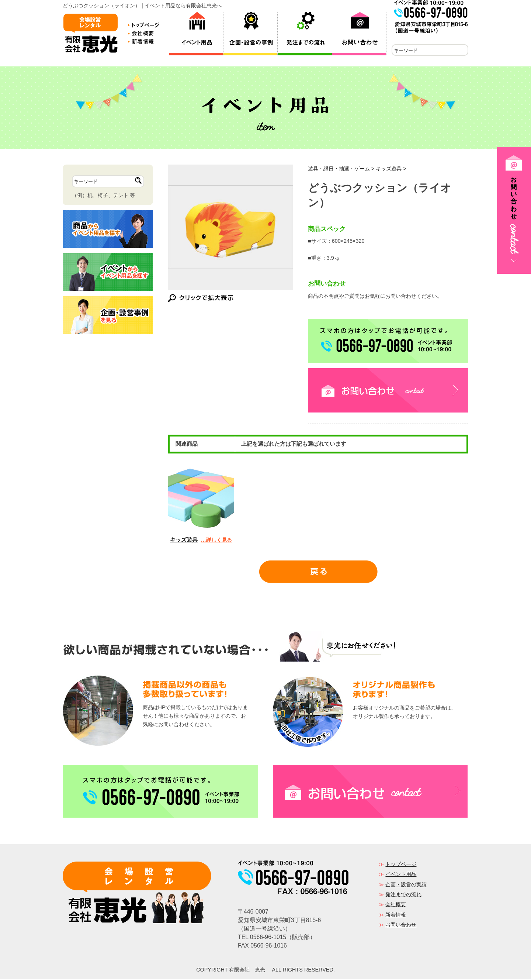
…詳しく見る (216, 541)
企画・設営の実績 (406, 885)
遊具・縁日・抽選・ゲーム (339, 169)
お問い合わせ (401, 925)
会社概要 (396, 905)
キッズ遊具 (389, 169)
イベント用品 (401, 875)
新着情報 (396, 915)
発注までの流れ (403, 895)
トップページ (401, 865)
